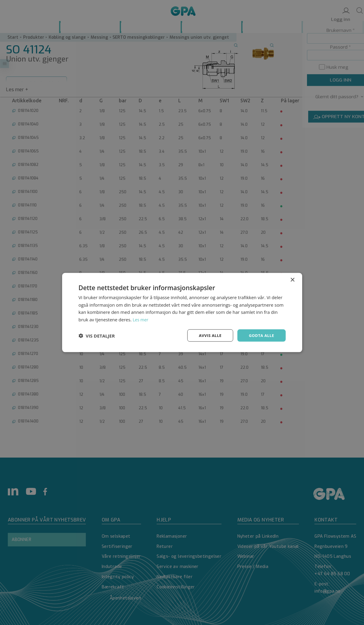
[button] (97, 335)
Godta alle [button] (260, 335)
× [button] (292, 279)
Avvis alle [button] (208, 335)
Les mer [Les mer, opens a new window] (141, 319)
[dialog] (182, 312)
